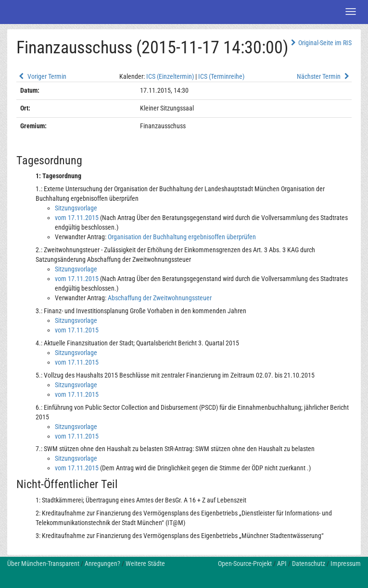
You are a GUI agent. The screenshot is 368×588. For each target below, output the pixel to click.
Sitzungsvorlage (76, 208)
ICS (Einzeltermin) (170, 76)
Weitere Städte (145, 563)
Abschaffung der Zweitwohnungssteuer (160, 298)
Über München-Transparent (43, 563)
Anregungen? (102, 563)
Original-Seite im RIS (320, 43)
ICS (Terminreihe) (221, 76)
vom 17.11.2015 (77, 218)
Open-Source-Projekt (245, 563)
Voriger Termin (41, 76)
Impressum (346, 563)
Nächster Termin (324, 76)
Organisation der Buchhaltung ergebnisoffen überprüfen (182, 237)
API (282, 563)
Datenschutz (309, 563)
